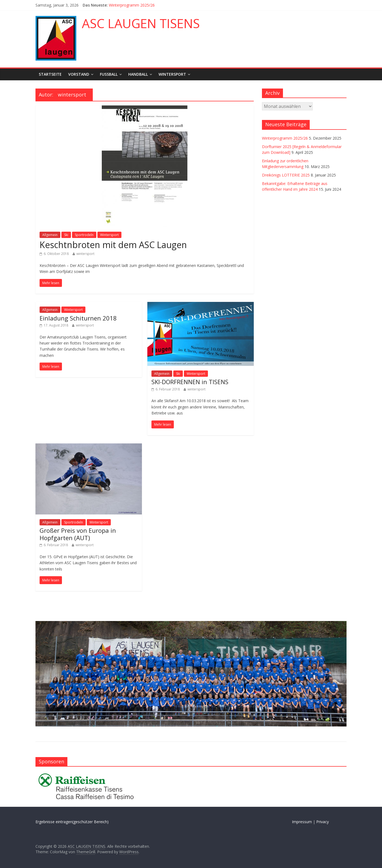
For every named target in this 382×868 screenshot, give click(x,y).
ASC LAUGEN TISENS (141, 23)
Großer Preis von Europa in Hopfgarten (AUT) (78, 534)
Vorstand (79, 74)
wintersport (85, 254)
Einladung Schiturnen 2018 (78, 318)
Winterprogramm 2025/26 (132, 5)
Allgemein (50, 235)
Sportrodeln (84, 235)
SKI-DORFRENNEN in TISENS (190, 382)
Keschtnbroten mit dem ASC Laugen (113, 245)
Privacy (323, 822)
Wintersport (172, 74)
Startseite (50, 74)
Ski (66, 235)
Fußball (109, 74)
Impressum (302, 822)
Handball (138, 74)
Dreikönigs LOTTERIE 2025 (286, 175)
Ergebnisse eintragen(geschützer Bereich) (72, 822)
